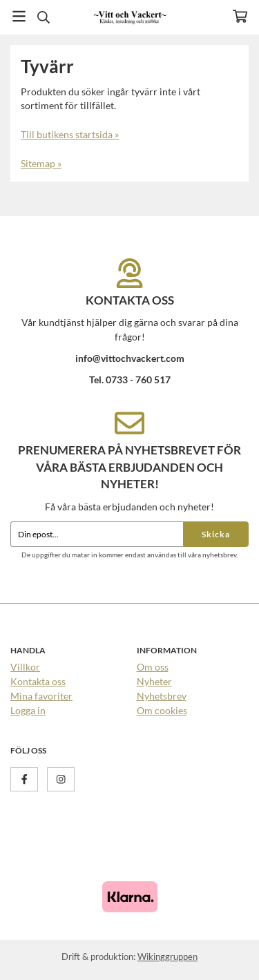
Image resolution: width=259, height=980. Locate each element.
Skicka (216, 534)
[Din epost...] (97, 535)
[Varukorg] (240, 16)
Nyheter (154, 681)
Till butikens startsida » (70, 134)
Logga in (28, 710)
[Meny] (19, 16)
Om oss (153, 667)
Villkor (25, 667)
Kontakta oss (38, 681)
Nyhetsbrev (162, 696)
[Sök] (43, 17)
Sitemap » (41, 163)
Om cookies (162, 710)
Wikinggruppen (167, 957)
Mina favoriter (41, 696)
